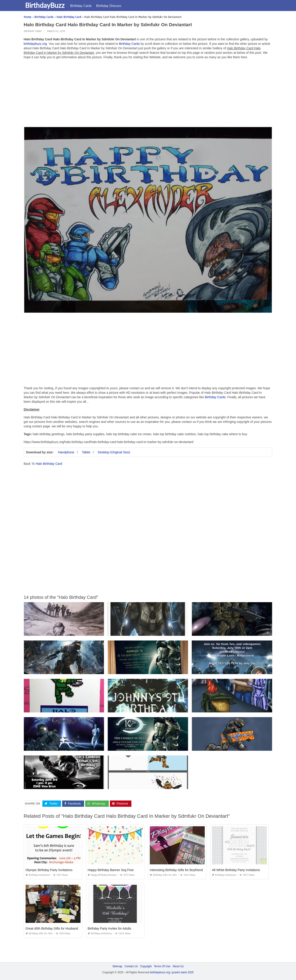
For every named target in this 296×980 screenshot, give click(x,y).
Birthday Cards (82, 6)
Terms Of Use (162, 966)
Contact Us (131, 966)
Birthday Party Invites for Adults (110, 928)
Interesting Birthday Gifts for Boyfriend (176, 870)
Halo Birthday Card (49, 464)
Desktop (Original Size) (114, 452)
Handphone (66, 452)
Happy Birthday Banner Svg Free (111, 870)
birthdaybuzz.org (35, 44)
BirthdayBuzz (46, 5)
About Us (178, 966)
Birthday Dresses (110, 6)
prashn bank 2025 (183, 972)
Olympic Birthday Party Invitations (49, 870)
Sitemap (117, 966)
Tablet (86, 452)
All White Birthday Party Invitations (236, 870)
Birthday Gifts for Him (163, 875)
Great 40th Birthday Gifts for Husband (52, 928)
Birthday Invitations (38, 875)
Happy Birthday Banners (102, 875)
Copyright (146, 966)
